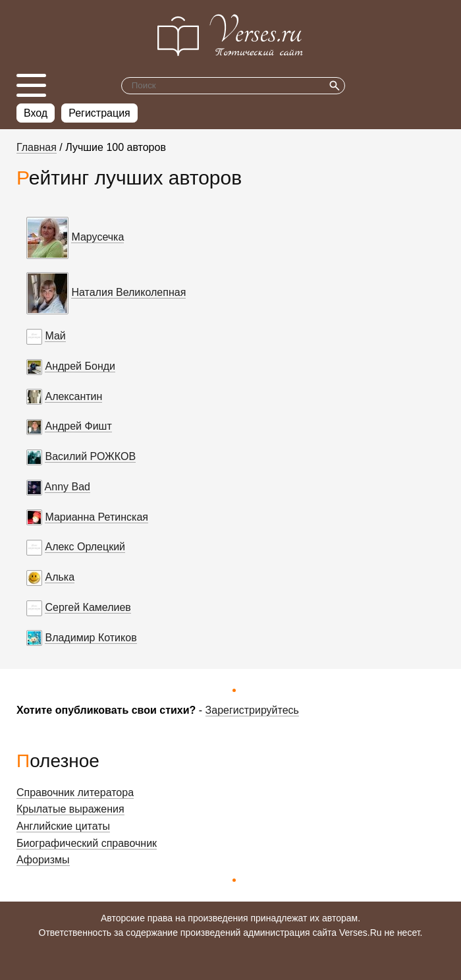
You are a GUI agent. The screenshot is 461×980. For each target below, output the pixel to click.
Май (55, 336)
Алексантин (73, 396)
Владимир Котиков (91, 638)
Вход (36, 113)
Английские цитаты (63, 826)
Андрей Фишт (78, 426)
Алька (60, 577)
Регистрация (99, 113)
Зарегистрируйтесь (252, 710)
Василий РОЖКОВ (90, 456)
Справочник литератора (75, 793)
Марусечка (97, 237)
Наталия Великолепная (128, 292)
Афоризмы (43, 860)
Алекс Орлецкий (85, 547)
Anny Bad (68, 487)
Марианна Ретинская (96, 517)
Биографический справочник (87, 843)
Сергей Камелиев (88, 607)
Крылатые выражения (70, 809)
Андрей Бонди (80, 366)
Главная (37, 147)
